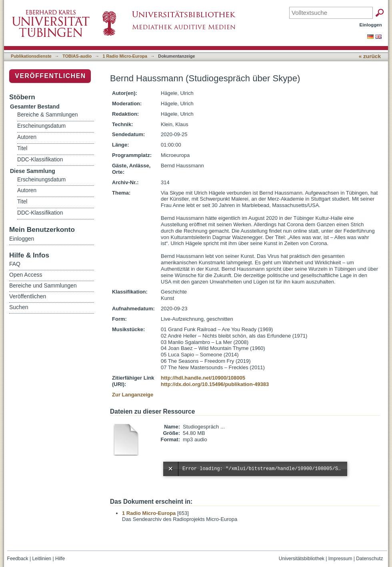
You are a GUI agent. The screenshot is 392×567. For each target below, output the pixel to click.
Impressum (340, 559)
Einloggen (371, 25)
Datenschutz (369, 559)
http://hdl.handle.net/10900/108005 (203, 378)
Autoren (27, 137)
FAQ (15, 264)
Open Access (26, 275)
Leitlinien (42, 559)
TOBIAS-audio (77, 56)
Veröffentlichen (50, 76)
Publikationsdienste (31, 56)
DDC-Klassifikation (40, 160)
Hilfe (60, 559)
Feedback (18, 559)
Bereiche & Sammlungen (48, 115)
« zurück (370, 56)
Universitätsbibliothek (302, 559)
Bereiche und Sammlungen (43, 286)
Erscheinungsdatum (41, 126)
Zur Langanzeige (133, 395)
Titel (22, 148)
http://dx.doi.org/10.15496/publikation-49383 (215, 384)
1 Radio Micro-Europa (125, 56)
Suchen (19, 307)
